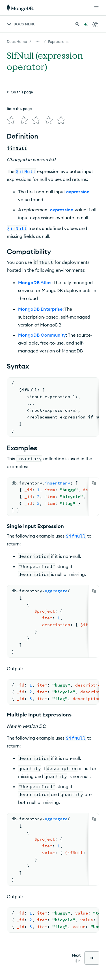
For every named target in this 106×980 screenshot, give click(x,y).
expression (78, 189)
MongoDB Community (42, 333)
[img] (10, 93)
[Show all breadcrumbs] (38, 41)
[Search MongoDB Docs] (77, 24)
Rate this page (19, 83)
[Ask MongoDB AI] (86, 24)
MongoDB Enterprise (40, 307)
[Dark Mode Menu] (95, 24)
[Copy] (94, 481)
